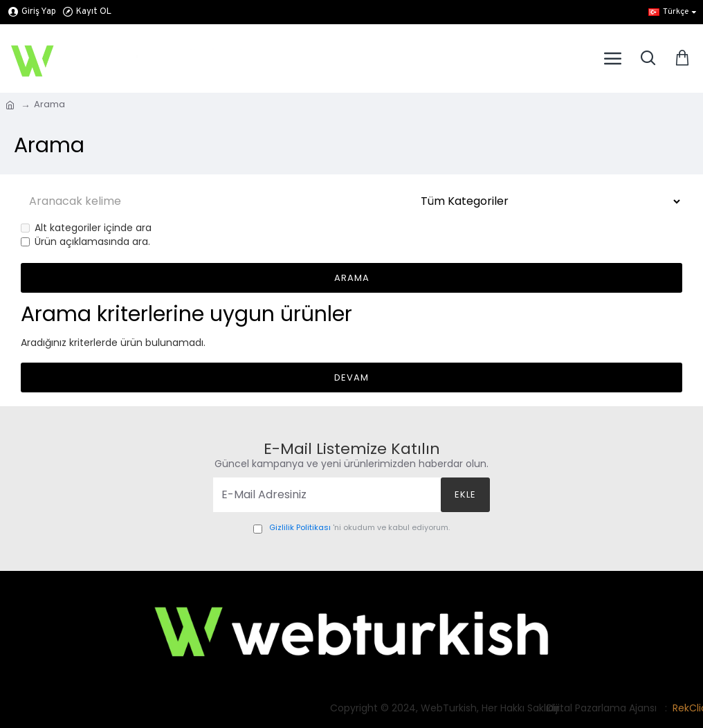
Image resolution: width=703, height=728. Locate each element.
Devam (351, 377)
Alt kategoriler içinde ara (86, 228)
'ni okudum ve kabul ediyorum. (351, 528)
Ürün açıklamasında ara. (85, 242)
